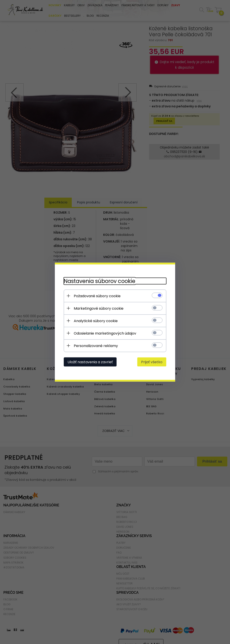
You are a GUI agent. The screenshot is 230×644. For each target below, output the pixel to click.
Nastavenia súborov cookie (100, 281)
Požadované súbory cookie (97, 296)
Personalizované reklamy (96, 346)
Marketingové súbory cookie (99, 308)
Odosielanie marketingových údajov (105, 333)
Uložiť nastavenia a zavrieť (90, 362)
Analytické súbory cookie (96, 321)
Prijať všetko (152, 362)
